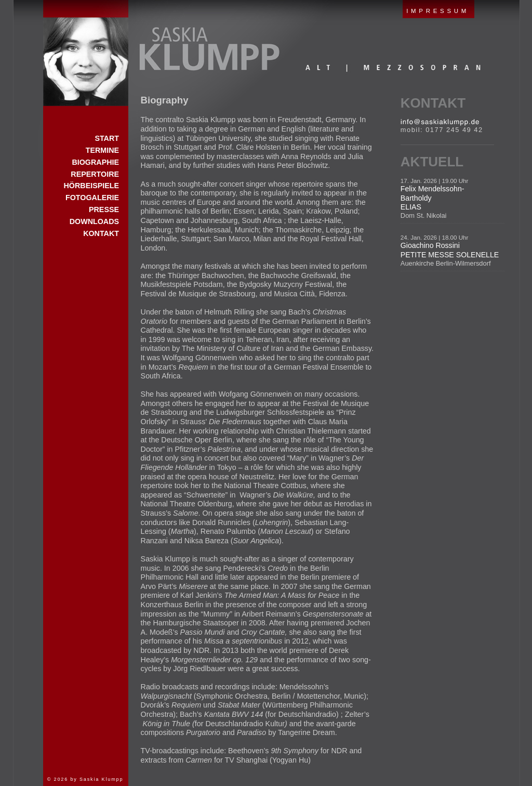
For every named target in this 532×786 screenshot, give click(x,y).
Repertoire (95, 174)
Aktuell (432, 162)
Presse (104, 209)
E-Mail (440, 122)
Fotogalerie (92, 198)
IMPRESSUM (438, 11)
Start (86, 53)
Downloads (94, 221)
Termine (102, 150)
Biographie (95, 162)
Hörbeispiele (91, 186)
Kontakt (433, 103)
